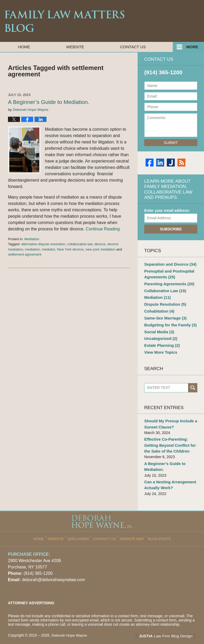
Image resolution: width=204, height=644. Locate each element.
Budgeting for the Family (169, 322)
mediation (32, 249)
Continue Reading (103, 229)
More (192, 47)
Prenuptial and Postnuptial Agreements (168, 273)
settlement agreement (25, 254)
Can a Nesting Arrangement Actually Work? (169, 477)
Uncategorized (160, 335)
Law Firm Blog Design (171, 628)
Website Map (131, 529)
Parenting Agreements (168, 283)
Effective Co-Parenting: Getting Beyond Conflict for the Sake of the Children (169, 439)
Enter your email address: (167, 211)
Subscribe (171, 229)
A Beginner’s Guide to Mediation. (49, 102)
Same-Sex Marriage (164, 315)
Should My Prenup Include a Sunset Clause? (169, 419)
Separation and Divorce (169, 264)
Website (75, 47)
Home (24, 47)
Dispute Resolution (164, 302)
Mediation (32, 239)
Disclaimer (81, 529)
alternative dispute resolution (43, 244)
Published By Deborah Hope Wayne (168, 21)
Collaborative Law (164, 289)
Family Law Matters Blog (64, 21)
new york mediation (100, 249)
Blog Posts (157, 529)
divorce (100, 244)
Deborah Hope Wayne (70, 627)
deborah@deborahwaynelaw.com (53, 572)
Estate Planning (161, 341)
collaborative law (80, 244)
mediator (48, 249)
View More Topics (160, 348)
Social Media (158, 328)
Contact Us (133, 47)
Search (193, 383)
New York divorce (70, 249)
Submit (171, 143)
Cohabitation (158, 309)
